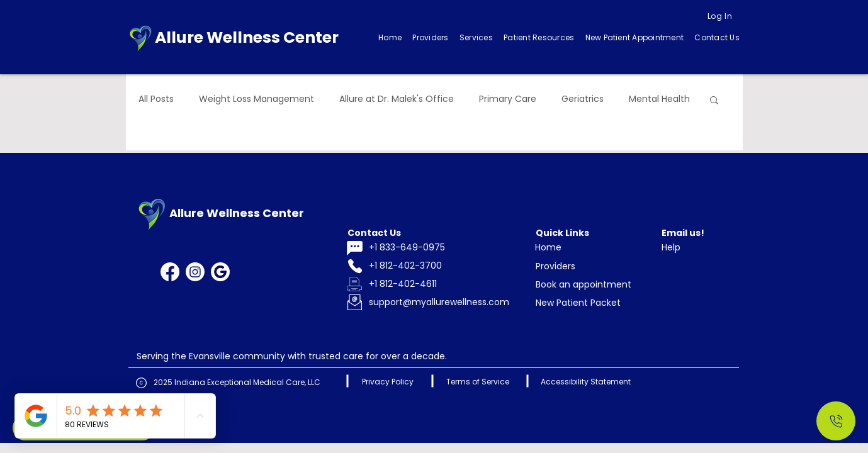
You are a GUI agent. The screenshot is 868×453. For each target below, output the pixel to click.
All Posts (156, 99)
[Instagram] (195, 272)
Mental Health (659, 99)
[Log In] (720, 16)
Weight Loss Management (256, 99)
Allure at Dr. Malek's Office (397, 99)
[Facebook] (170, 272)
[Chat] (355, 248)
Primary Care (508, 99)
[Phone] (355, 266)
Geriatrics (583, 99)
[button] (476, 38)
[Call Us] (836, 421)
